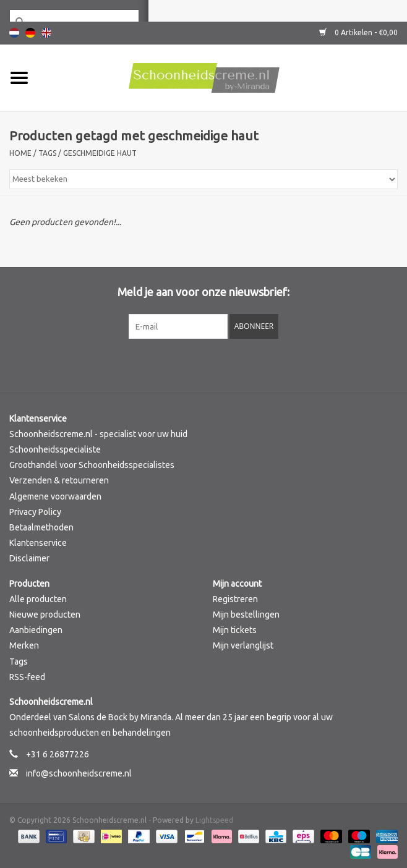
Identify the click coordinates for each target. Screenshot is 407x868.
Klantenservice (38, 543)
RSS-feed (27, 677)
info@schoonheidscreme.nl (79, 773)
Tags (47, 153)
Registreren (235, 599)
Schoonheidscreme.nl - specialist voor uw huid (98, 434)
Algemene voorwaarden (55, 496)
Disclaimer (29, 558)
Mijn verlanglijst (243, 645)
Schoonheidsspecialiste (55, 449)
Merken (24, 645)
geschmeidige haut (100, 153)
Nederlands (14, 33)
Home (20, 153)
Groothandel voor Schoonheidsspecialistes (92, 465)
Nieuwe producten (45, 615)
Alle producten (38, 599)
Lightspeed (214, 820)
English (46, 33)
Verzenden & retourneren (59, 480)
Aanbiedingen (36, 630)
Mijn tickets (235, 630)
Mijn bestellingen (246, 615)
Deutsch (30, 33)
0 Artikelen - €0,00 (358, 32)
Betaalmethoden (41, 527)
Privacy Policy (35, 512)
